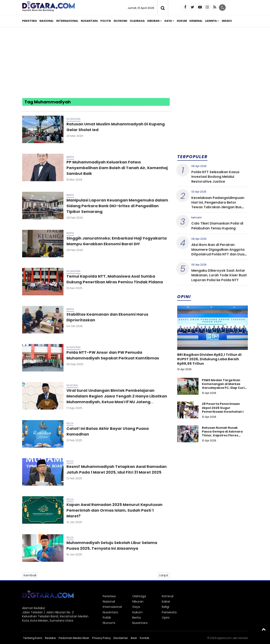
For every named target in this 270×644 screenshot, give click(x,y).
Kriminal (196, 21)
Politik (106, 21)
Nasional (47, 21)
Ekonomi (120, 21)
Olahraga (137, 21)
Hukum (182, 21)
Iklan (134, 638)
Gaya (168, 21)
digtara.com (224, 638)
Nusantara (89, 21)
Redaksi (50, 638)
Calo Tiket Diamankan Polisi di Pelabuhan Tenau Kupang (217, 226)
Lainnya (211, 21)
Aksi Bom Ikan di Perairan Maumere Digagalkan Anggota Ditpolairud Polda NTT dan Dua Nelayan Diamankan (218, 252)
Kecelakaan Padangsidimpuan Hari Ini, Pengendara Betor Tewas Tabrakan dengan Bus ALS (218, 205)
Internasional (67, 21)
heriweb (243, 638)
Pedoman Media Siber (74, 638)
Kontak (145, 638)
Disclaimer (121, 638)
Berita (70, 157)
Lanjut (164, 575)
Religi (70, 423)
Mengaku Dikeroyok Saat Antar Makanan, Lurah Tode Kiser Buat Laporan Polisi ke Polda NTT (219, 275)
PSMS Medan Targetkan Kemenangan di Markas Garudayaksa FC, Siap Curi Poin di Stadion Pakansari (223, 386)
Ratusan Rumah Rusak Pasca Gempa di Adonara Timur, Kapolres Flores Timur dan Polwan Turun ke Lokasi (224, 435)
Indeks (227, 21)
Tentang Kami (33, 638)
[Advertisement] (135, 63)
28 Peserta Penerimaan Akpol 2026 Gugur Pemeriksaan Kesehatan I (223, 408)
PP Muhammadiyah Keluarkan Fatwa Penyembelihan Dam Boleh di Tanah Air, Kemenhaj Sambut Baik (117, 168)
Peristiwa (30, 21)
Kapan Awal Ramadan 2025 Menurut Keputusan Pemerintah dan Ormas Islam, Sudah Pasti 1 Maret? (114, 510)
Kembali (30, 575)
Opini (166, 618)
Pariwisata (169, 612)
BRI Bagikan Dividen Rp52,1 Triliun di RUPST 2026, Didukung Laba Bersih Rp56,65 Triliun (209, 359)
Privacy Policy (101, 638)
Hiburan (153, 21)
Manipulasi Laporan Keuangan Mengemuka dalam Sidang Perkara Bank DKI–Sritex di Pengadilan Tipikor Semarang (117, 206)
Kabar (166, 602)
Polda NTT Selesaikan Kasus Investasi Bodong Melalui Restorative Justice (215, 177)
